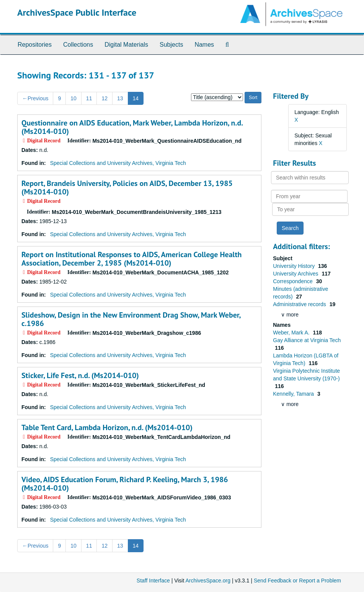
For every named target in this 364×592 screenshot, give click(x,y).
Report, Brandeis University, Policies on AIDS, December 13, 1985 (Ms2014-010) (127, 188)
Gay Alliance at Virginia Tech (307, 340)
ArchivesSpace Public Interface (77, 12)
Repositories (35, 45)
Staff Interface (153, 581)
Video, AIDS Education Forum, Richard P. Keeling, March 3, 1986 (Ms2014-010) (125, 484)
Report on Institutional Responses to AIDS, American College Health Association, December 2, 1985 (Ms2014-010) (131, 259)
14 (136, 98)
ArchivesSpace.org (208, 581)
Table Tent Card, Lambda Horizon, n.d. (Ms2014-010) (107, 427)
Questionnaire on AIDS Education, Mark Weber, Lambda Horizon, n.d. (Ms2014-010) (132, 127)
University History (295, 266)
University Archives (296, 274)
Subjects (171, 45)
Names (204, 45)
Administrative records (300, 304)
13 (120, 98)
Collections (78, 45)
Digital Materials (126, 45)
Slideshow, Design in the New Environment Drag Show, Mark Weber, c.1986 (131, 319)
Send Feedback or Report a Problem (297, 581)
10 (73, 98)
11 (89, 98)
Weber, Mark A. (292, 333)
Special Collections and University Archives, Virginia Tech (118, 163)
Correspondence (293, 281)
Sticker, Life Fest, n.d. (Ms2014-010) (80, 375)
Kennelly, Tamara (294, 394)
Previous (35, 98)
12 (104, 98)
